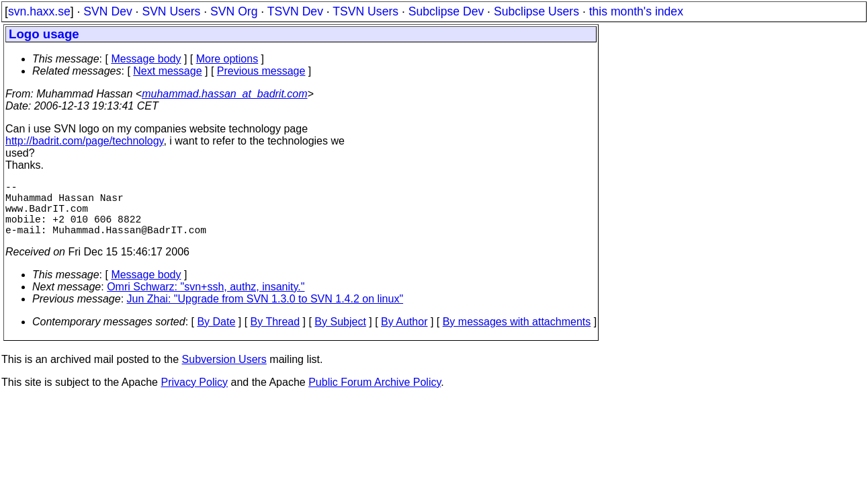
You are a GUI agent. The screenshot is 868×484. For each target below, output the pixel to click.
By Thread (275, 335)
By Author (404, 335)
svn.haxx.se (39, 11)
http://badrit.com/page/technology (84, 141)
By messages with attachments (517, 335)
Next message (167, 71)
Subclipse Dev (446, 11)
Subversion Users (224, 373)
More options (227, 59)
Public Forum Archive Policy (375, 396)
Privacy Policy (194, 396)
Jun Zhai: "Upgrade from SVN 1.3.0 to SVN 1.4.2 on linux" (265, 312)
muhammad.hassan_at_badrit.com (224, 94)
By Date (216, 335)
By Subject (340, 335)
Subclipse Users (536, 11)
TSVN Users (365, 11)
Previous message (261, 71)
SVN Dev (107, 11)
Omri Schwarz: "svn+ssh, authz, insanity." (206, 300)
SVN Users (171, 11)
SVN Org (234, 11)
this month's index (636, 11)
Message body (146, 59)
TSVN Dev (295, 11)
